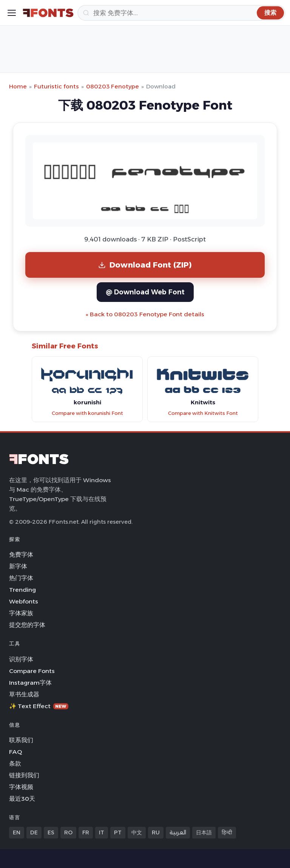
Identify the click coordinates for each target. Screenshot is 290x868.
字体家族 (21, 613)
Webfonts (24, 601)
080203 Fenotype (113, 86)
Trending (22, 590)
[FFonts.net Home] (48, 13)
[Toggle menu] (12, 13)
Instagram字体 (30, 683)
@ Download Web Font (145, 292)
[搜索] (181, 13)
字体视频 (21, 787)
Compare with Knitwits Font (203, 413)
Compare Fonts (32, 671)
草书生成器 (24, 694)
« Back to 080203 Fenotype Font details (145, 314)
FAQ (15, 752)
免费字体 (21, 555)
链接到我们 (24, 775)
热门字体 (21, 578)
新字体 (18, 566)
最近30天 (22, 799)
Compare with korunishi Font (87, 413)
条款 (15, 764)
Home (18, 86)
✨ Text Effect (39, 706)
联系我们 (21, 740)
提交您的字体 (27, 625)
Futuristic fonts (56, 86)
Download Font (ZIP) (145, 265)
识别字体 (21, 659)
